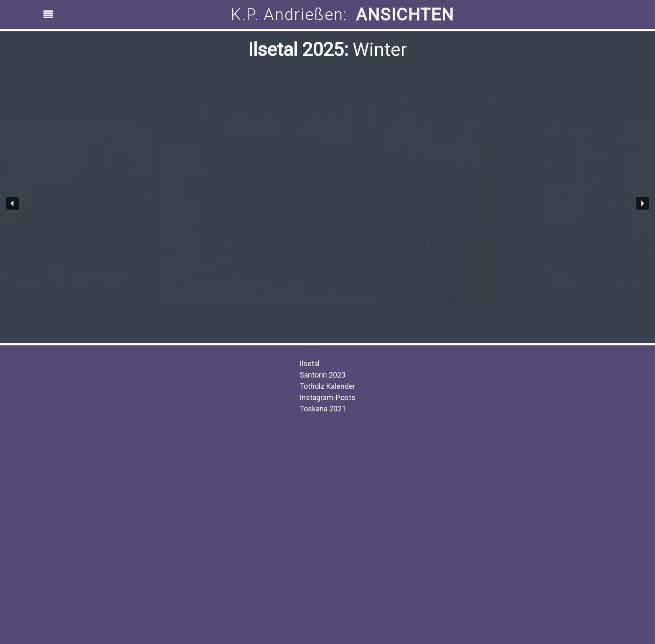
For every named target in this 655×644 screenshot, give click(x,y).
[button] (13, 203)
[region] (327, 15)
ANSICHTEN (405, 15)
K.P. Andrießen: (289, 15)
